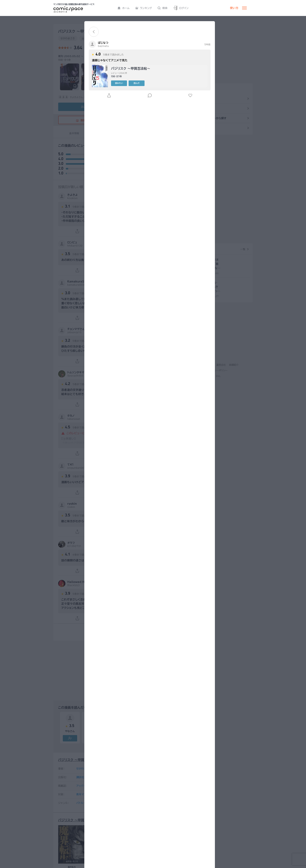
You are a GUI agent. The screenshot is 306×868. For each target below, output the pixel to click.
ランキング (144, 8)
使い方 (234, 8)
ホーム (123, 8)
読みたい (126, 83)
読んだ (144, 83)
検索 (162, 8)
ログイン (181, 8)
